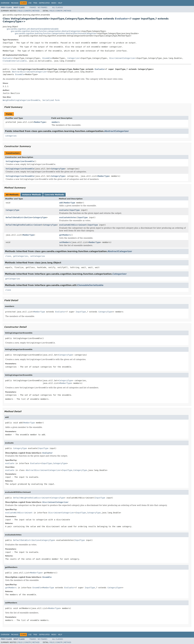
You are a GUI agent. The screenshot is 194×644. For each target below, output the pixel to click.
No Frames (43, 8)
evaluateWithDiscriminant (73, 225)
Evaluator (121, 19)
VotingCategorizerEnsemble (20, 161)
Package (15, 3)
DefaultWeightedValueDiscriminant (24, 225)
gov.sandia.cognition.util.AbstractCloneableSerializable (33, 29)
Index (54, 3)
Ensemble (47, 58)
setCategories (38, 256)
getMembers (65, 235)
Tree (35, 3)
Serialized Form (51, 100)
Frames (33, 8)
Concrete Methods (54, 195)
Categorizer (74, 58)
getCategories (21, 256)
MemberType (40, 122)
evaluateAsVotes (68, 217)
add (61, 203)
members (56, 122)
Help (60, 3)
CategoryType (58, 169)
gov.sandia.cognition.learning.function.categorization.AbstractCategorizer (46, 31)
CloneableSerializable (15, 61)
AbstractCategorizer (117, 131)
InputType (75, 210)
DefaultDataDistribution (19, 217)
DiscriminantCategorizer (122, 58)
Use (30, 3)
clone (8, 256)
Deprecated (44, 3)
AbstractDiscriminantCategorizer (29, 72)
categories (11, 136)
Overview (5, 3)
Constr (27, 11)
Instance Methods (32, 195)
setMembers (65, 242)
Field (20, 11)
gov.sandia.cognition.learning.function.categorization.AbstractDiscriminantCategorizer (56, 33)
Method (36, 11)
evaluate (64, 210)
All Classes (58, 8)
